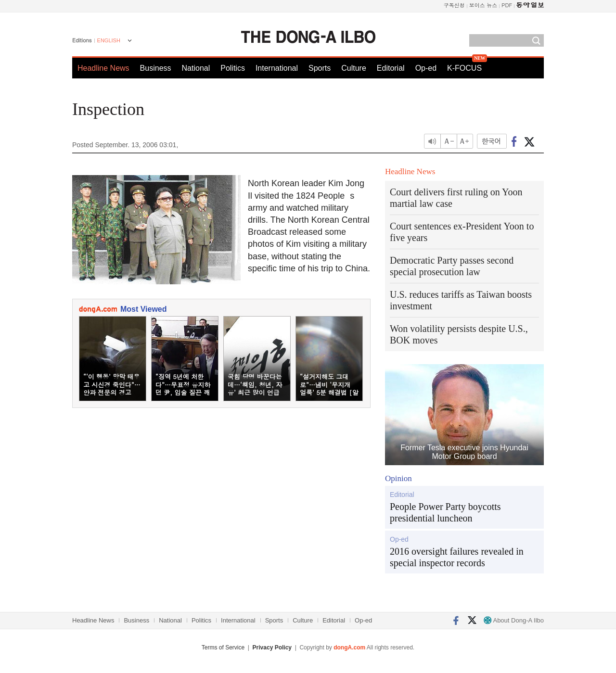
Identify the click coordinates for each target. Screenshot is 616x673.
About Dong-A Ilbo (514, 620)
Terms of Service (223, 648)
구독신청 (454, 5)
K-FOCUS (464, 68)
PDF (507, 5)
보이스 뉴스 (483, 5)
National (196, 68)
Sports (320, 68)
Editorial (391, 68)
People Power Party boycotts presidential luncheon (445, 512)
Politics (233, 68)
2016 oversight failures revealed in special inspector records (457, 557)
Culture (354, 68)
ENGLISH (109, 40)
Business (156, 68)
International (277, 68)
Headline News (103, 68)
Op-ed (426, 68)
